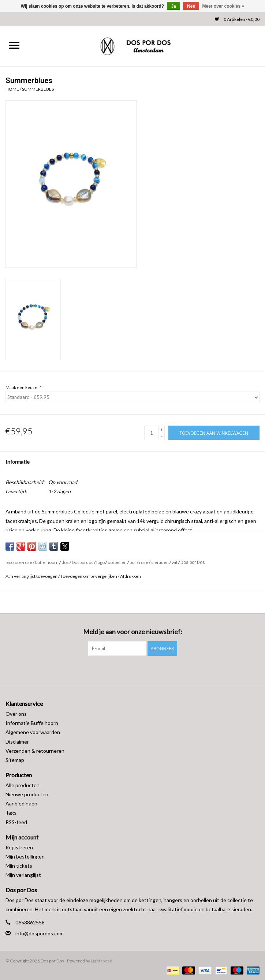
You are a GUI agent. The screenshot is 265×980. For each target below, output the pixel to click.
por (133, 562)
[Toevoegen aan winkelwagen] (214, 433)
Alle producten (23, 785)
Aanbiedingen (21, 803)
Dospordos (83, 562)
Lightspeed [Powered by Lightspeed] (102, 961)
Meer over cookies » (223, 6)
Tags (11, 813)
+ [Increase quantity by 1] (162, 429)
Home (12, 89)
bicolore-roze (19, 562)
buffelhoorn (47, 562)
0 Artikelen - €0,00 (237, 19)
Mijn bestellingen (25, 856)
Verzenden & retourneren (35, 751)
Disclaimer (17, 742)
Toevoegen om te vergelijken (89, 576)
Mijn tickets (19, 866)
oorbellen (117, 562)
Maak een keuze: (23, 387)
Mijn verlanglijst (23, 875)
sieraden (160, 562)
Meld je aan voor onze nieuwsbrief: (133, 632)
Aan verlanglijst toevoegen (32, 576)
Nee (191, 6)
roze (144, 562)
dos (65, 562)
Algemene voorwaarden (33, 732)
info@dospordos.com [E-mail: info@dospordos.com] (40, 933)
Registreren (19, 847)
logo (100, 562)
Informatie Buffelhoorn (32, 723)
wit (175, 562)
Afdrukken (130, 576)
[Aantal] (152, 433)
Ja (173, 6)
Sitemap (15, 760)
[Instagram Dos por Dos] (139, 671)
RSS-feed (16, 822)
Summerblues (38, 89)
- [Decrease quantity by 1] (162, 436)
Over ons (16, 714)
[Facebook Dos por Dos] (126, 671)
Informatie (18, 462)
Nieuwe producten (27, 794)
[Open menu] (14, 45)
